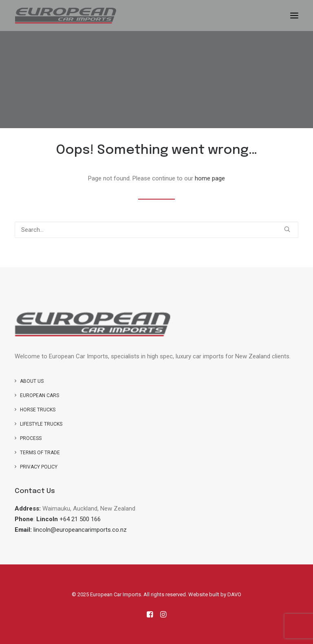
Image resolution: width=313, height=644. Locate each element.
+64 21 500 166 (80, 519)
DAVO (234, 594)
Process (31, 438)
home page (210, 178)
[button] (294, 16)
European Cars (40, 395)
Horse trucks (38, 410)
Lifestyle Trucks (41, 424)
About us (32, 381)
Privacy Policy (39, 467)
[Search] (156, 230)
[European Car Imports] (66, 16)
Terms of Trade (40, 453)
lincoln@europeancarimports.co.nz (80, 530)
